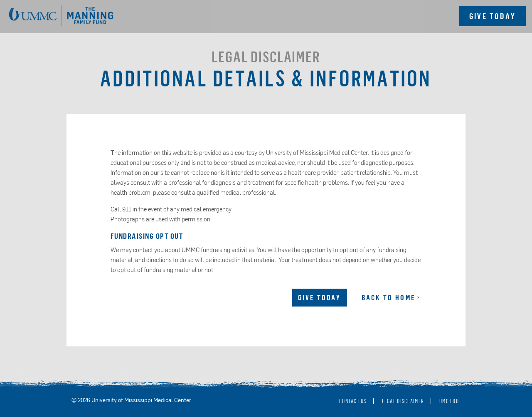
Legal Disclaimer (403, 401)
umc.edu (449, 401)
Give (493, 16)
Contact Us (353, 401)
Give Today (320, 297)
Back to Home (388, 297)
